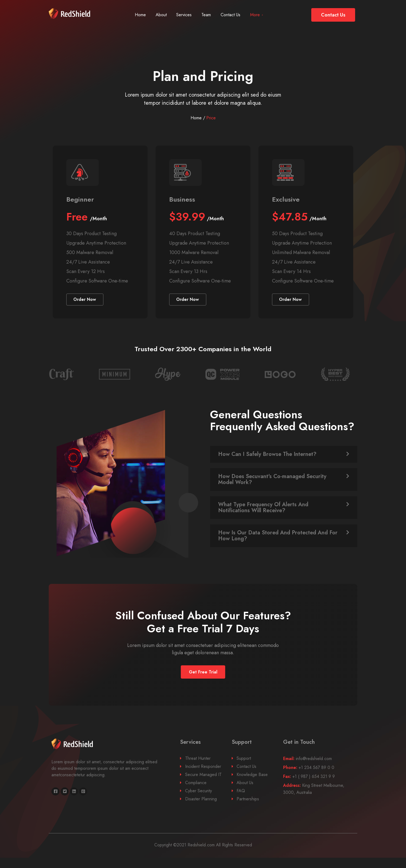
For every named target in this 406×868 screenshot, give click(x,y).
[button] (333, 15)
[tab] (284, 462)
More (268, 15)
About (158, 15)
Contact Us (238, 15)
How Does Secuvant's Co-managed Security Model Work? (272, 487)
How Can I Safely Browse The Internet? (267, 461)
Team (210, 15)
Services (185, 15)
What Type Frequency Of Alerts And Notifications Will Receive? (263, 515)
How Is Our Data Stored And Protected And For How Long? (278, 543)
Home (135, 15)
